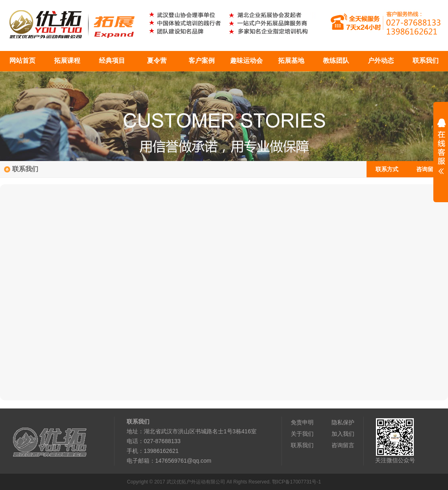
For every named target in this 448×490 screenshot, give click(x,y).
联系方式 (387, 169)
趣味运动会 (246, 61)
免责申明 (302, 422)
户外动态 (381, 61)
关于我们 (302, 434)
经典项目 (112, 61)
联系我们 (426, 61)
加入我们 (343, 434)
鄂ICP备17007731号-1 (296, 482)
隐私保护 (343, 422)
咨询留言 (428, 169)
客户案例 (202, 61)
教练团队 (336, 61)
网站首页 (22, 61)
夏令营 (157, 61)
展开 (441, 152)
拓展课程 (67, 61)
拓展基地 (291, 61)
